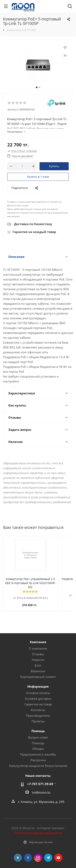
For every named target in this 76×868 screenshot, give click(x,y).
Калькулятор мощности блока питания (38, 762)
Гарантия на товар (38, 700)
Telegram (48, 854)
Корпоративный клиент (38, 673)
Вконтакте (18, 854)
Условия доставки (38, 694)
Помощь (38, 739)
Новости (38, 656)
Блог (38, 661)
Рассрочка (38, 756)
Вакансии (38, 667)
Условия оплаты (38, 689)
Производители (38, 711)
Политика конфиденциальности (38, 829)
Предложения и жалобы (38, 750)
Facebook (28, 854)
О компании (38, 644)
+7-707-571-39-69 (40, 780)
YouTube (58, 854)
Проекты (38, 717)
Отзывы (38, 650)
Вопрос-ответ (38, 733)
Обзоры (38, 745)
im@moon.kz (41, 788)
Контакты (38, 706)
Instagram (38, 854)
